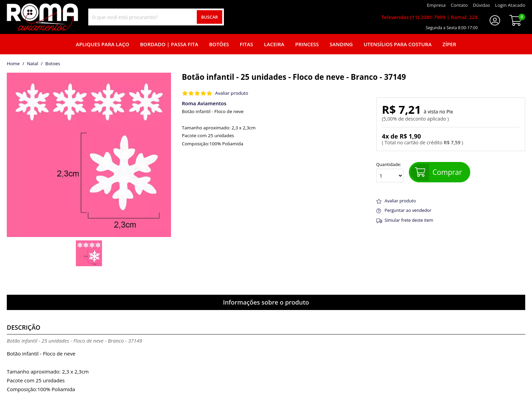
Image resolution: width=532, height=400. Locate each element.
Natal (32, 64)
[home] (42, 17)
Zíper (449, 44)
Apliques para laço (102, 44)
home (13, 64)
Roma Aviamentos (204, 103)
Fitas (246, 44)
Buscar (210, 17)
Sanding (341, 44)
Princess (307, 44)
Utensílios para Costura (398, 44)
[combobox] (156, 17)
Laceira (274, 44)
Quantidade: (390, 172)
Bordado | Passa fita (169, 44)
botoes (53, 64)
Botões (219, 44)
